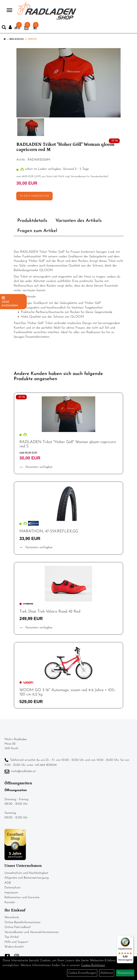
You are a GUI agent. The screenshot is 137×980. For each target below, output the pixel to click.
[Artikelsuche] (4, 28)
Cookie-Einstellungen (82, 973)
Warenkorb (12, 917)
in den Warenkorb (34, 196)
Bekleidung (17, 39)
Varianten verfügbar (38, 467)
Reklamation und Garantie (22, 897)
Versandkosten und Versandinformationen (32, 932)
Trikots (32, 39)
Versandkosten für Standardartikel (89, 177)
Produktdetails (32, 221)
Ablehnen (107, 973)
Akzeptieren (125, 973)
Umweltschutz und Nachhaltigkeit (26, 873)
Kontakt (10, 902)
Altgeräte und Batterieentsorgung (27, 878)
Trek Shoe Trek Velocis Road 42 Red (50, 612)
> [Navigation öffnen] (8, 10)
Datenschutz (12, 888)
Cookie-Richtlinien (93, 965)
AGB (8, 883)
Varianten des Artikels (79, 221)
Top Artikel (12, 937)
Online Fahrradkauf (18, 927)
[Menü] (131, 938)
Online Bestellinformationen (22, 922)
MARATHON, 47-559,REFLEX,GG (49, 531)
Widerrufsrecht (14, 947)
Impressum (11, 893)
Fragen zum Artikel (37, 231)
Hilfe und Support (16, 942)
